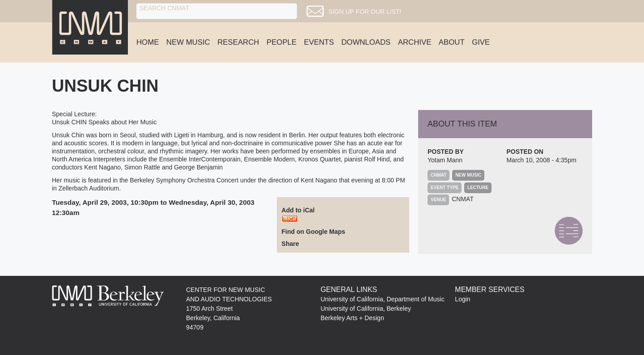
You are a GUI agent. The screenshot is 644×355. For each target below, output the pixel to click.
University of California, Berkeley (366, 309)
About (452, 42)
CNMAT (463, 199)
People (282, 42)
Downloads (366, 42)
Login (462, 299)
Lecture (478, 188)
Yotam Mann (445, 160)
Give (481, 42)
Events (319, 42)
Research (238, 42)
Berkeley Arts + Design (352, 318)
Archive (415, 42)
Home (148, 42)
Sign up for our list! (374, 12)
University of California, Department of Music (383, 299)
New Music (188, 42)
